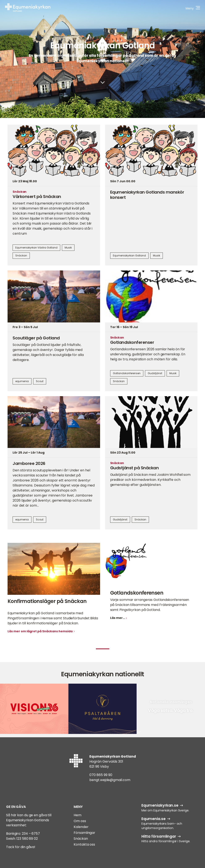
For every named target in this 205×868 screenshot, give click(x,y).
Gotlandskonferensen (127, 373)
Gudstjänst (155, 373)
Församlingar (84, 833)
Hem (78, 815)
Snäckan (21, 255)
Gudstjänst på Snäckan (134, 468)
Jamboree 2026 (29, 463)
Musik (68, 248)
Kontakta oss (84, 844)
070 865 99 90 (101, 775)
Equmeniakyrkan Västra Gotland (36, 248)
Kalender (81, 827)
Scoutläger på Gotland (36, 338)
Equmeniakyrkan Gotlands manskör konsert (147, 195)
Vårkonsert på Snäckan (37, 197)
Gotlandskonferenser (132, 342)
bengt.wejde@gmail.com (110, 780)
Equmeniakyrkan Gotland (102, 45)
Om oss (80, 821)
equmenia (22, 381)
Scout (40, 381)
